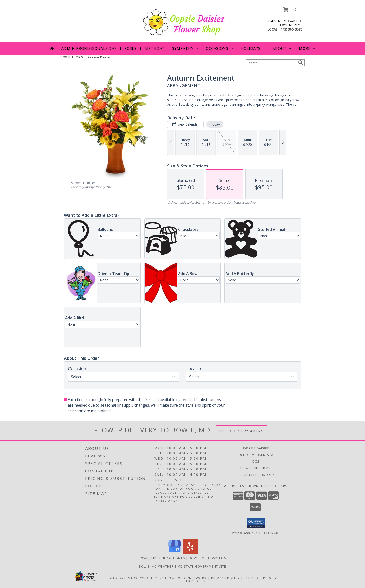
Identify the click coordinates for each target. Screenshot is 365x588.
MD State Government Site (202, 566)
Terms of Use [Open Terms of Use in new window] (197, 581)
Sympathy (185, 48)
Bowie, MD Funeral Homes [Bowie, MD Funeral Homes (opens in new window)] (162, 558)
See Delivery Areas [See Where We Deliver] (242, 431)
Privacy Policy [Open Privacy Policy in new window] (225, 578)
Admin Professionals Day (89, 48)
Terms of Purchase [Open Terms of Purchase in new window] (263, 578)
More (307, 48)
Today (215, 124)
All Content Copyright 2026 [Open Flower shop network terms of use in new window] (136, 578)
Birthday (154, 48)
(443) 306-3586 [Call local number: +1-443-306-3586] (291, 29)
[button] (290, 10)
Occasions (220, 48)
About (282, 48)
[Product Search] (271, 63)
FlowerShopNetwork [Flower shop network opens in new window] (186, 578)
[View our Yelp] (190, 552)
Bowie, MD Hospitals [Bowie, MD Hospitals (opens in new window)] (208, 558)
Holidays (253, 48)
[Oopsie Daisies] (184, 22)
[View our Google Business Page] (175, 552)
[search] (301, 63)
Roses (130, 48)
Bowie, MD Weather (156, 566)
